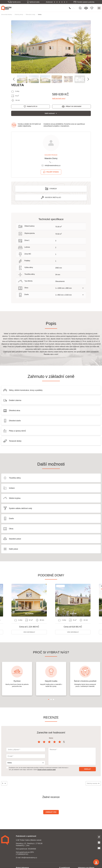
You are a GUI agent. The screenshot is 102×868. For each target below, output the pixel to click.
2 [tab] (51, 699)
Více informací (29, 632)
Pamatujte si (32, 106)
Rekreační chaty (30, 14)
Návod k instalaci (53, 197)
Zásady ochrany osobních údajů (47, 770)
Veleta (40, 14)
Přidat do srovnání (74, 106)
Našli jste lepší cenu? (59, 98)
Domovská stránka (7, 14)
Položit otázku (53, 172)
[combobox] (26, 763)
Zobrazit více (51, 812)
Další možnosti (50, 113)
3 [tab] (54, 699)
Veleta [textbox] (9, 763)
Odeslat (87, 769)
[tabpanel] (17, 679)
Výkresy (53, 189)
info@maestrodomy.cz (53, 165)
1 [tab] (49, 699)
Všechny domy (19, 14)
